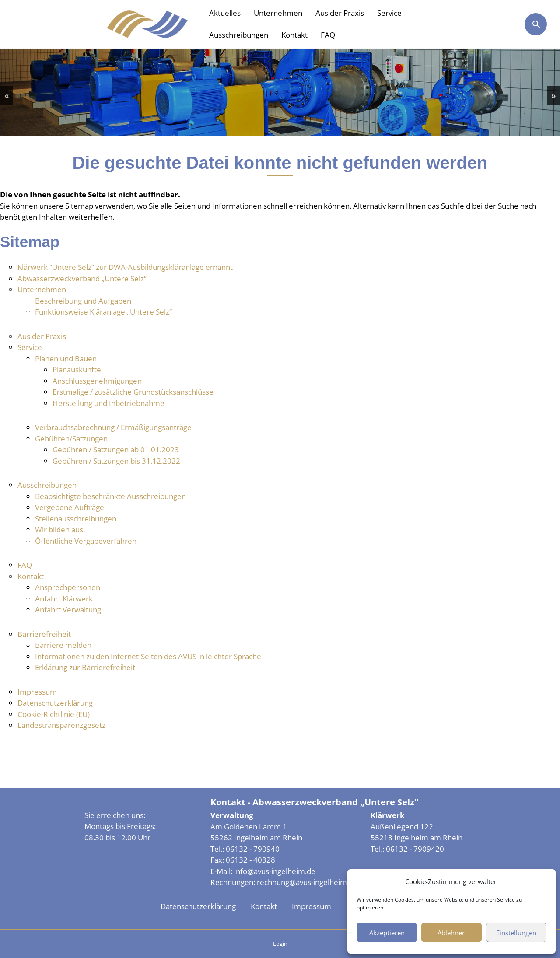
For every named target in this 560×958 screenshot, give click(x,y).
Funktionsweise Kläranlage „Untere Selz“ (103, 312)
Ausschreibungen (239, 35)
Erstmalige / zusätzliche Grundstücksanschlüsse (133, 392)
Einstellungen (516, 933)
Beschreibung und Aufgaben (83, 301)
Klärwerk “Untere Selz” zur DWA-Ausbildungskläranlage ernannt (125, 267)
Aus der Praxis (340, 13)
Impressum (37, 692)
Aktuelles (225, 13)
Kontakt (294, 35)
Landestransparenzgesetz (61, 725)
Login (280, 944)
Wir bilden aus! (60, 530)
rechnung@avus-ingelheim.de (307, 882)
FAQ (328, 35)
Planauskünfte (77, 369)
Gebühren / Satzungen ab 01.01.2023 (116, 449)
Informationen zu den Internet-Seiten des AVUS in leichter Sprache (148, 656)
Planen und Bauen (66, 358)
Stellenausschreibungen (76, 519)
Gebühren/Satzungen (71, 439)
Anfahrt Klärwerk (64, 599)
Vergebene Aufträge (70, 507)
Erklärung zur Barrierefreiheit (85, 667)
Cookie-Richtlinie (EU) (54, 714)
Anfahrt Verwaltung (68, 610)
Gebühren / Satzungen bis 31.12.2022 (116, 461)
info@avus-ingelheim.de (275, 871)
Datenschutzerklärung (55, 703)
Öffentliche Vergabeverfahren (86, 541)
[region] (280, 92)
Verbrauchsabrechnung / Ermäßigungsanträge (113, 427)
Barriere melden (63, 645)
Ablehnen (452, 933)
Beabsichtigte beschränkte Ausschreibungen (110, 496)
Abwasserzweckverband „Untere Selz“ (82, 278)
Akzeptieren (387, 933)
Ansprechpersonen (68, 587)
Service (389, 13)
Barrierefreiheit (44, 634)
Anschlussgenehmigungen (97, 381)
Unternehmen (278, 13)
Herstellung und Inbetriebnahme (108, 403)
